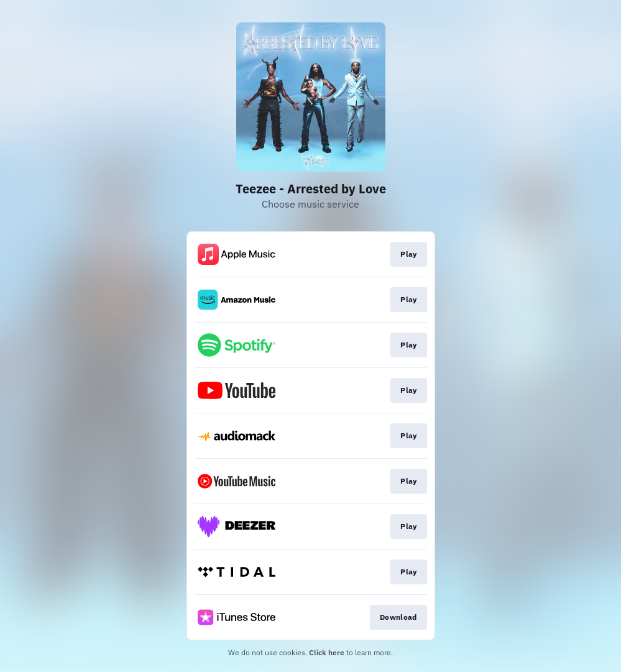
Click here (327, 652)
